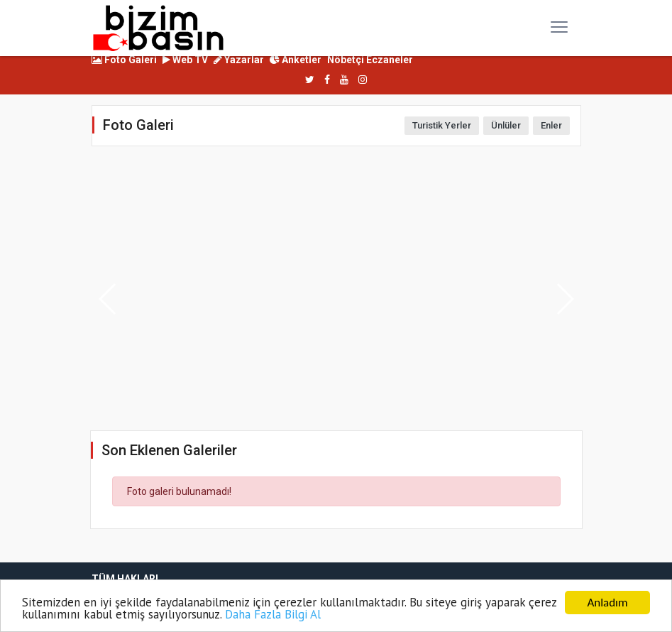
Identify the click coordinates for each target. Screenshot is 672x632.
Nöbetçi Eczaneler (370, 60)
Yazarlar (239, 60)
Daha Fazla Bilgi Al (273, 615)
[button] (564, 299)
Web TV (185, 60)
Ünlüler (506, 125)
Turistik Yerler (442, 125)
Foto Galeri (124, 60)
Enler (551, 125)
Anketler (296, 60)
